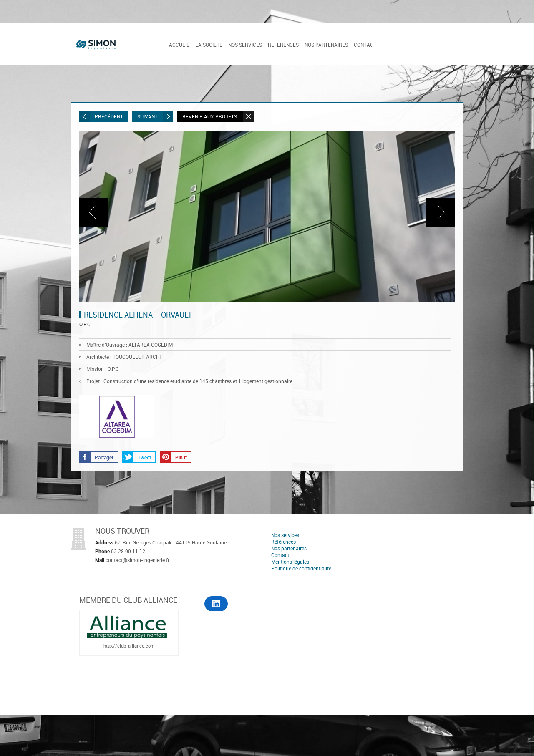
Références (283, 45)
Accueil (179, 45)
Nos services (245, 45)
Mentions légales (290, 562)
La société (209, 45)
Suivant (155, 117)
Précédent (101, 117)
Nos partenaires (326, 45)
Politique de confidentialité (301, 568)
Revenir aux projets (218, 117)
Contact (365, 45)
